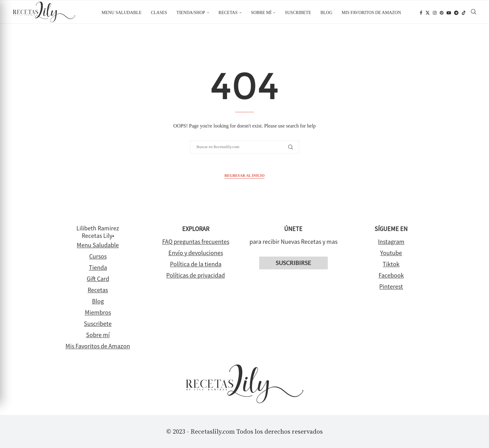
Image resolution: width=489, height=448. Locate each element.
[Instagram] (435, 13)
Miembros (98, 312)
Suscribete (298, 13)
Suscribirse (293, 263)
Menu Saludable (122, 13)
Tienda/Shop (191, 13)
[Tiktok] (464, 13)
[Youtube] (449, 13)
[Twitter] (428, 13)
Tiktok (391, 264)
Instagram (391, 241)
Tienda (98, 267)
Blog (326, 13)
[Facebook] (421, 13)
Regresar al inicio (245, 176)
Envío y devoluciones (196, 253)
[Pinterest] (442, 13)
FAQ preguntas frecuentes (196, 241)
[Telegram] (456, 13)
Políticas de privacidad (196, 275)
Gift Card (98, 279)
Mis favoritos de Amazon (371, 13)
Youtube (391, 253)
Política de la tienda (196, 264)
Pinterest (391, 286)
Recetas (228, 13)
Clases (159, 13)
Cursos (98, 256)
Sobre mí (261, 13)
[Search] (474, 13)
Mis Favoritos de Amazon (98, 346)
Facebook (391, 275)
